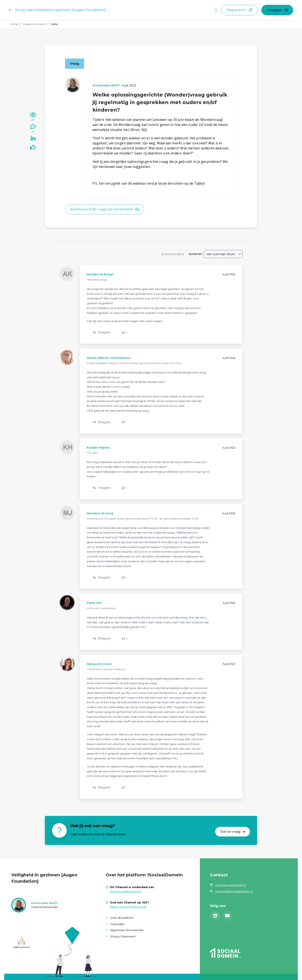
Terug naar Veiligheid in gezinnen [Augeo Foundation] (57, 10)
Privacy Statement (123, 936)
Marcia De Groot (99, 664)
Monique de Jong (100, 513)
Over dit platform (122, 918)
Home (14, 24)
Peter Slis (94, 603)
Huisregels (117, 924)
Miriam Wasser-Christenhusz (109, 358)
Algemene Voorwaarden (127, 930)
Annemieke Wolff (106, 85)
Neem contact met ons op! (128, 907)
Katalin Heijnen (98, 448)
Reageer (102, 332)
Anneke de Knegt (100, 274)
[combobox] (223, 254)
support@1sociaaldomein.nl (234, 891)
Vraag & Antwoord (34, 24)
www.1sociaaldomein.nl (126, 891)
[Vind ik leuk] (33, 148)
